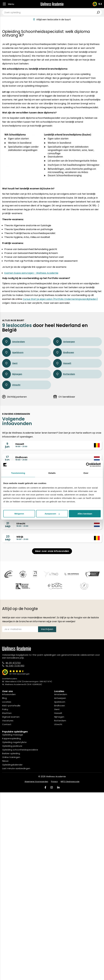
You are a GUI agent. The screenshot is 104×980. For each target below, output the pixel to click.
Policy (5, 709)
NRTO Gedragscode (70, 782)
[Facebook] (45, 787)
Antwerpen (64, 342)
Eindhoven (64, 352)
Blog (4, 698)
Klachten (7, 713)
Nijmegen (12, 374)
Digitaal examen (11, 717)
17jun (7, 458)
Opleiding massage (13, 735)
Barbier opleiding (11, 753)
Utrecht (11, 385)
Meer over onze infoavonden (52, 551)
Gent (10, 363)
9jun (7, 445)
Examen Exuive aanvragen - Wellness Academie (31, 273)
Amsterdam (14, 342)
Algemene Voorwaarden (36, 782)
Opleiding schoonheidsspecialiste (20, 750)
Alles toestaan (85, 514)
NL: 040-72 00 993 (15, 666)
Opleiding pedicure (12, 746)
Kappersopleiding (11, 738)
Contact (7, 724)
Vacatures (8, 721)
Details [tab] (52, 473)
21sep (8, 525)
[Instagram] (52, 787)
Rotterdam (64, 374)
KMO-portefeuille (11, 706)
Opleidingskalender (12, 765)
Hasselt (62, 363)
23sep (8, 538)
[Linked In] (58, 787)
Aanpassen (52, 514)
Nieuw (5, 761)
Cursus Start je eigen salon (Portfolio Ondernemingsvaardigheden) (60, 299)
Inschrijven (47, 629)
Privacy (54, 782)
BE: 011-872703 (13, 663)
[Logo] (52, 4)
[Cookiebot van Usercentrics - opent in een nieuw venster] (88, 465)
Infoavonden (9, 694)
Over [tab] (86, 473)
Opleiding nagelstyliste (14, 742)
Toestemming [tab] (18, 473)
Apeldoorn (13, 352)
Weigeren (19, 514)
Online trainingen (11, 757)
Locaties (7, 702)
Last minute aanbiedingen (16, 768)
